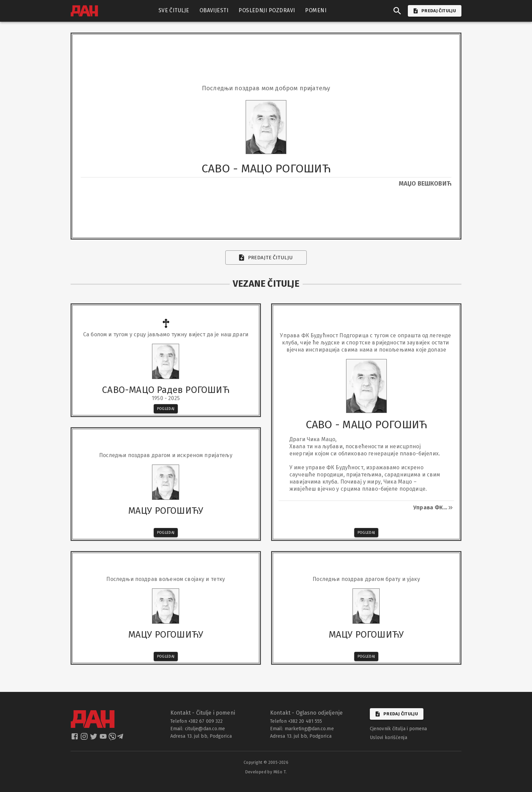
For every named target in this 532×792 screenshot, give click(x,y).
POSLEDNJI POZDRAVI (267, 11)
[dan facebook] (75, 739)
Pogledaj (166, 409)
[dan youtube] (104, 739)
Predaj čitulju (397, 714)
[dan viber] (112, 739)
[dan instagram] (85, 739)
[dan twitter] (94, 739)
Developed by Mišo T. (266, 772)
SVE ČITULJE (174, 11)
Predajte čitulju (266, 258)
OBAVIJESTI (214, 11)
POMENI (316, 11)
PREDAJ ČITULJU (435, 11)
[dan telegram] (121, 739)
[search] (397, 11)
